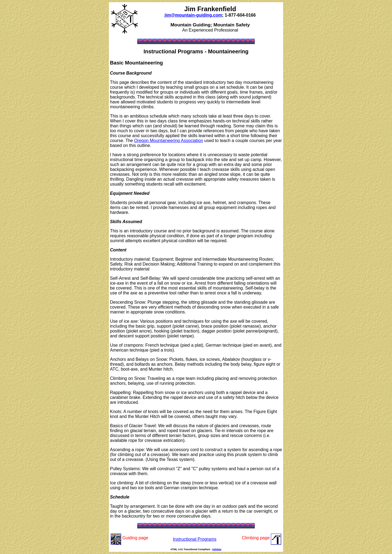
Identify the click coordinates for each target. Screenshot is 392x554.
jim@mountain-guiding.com (193, 15)
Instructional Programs (195, 539)
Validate (217, 549)
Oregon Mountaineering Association (169, 141)
